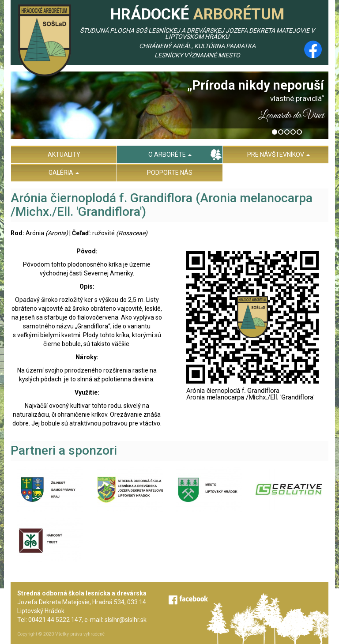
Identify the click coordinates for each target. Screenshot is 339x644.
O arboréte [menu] (170, 154)
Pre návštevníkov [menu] (279, 154)
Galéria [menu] (64, 173)
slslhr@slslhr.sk (126, 620)
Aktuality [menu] (64, 154)
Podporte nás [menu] (170, 173)
